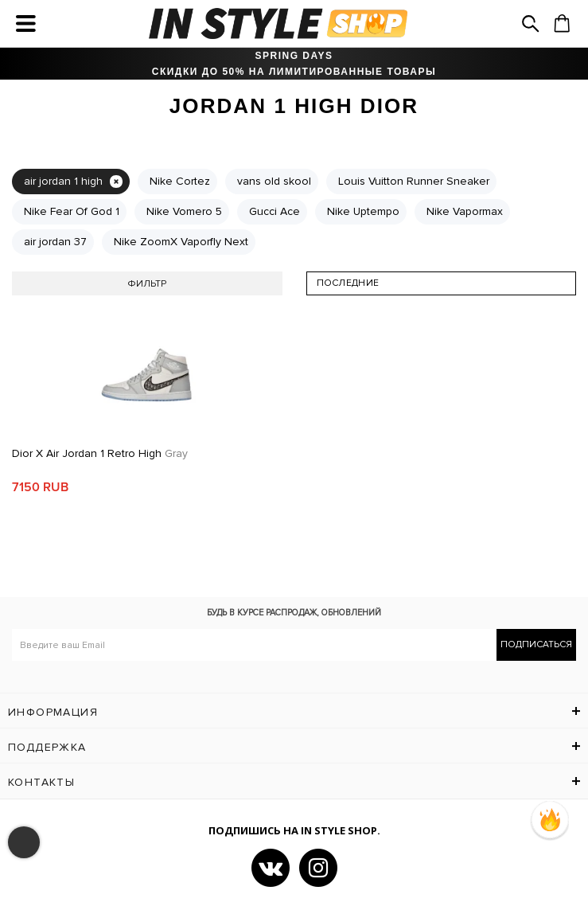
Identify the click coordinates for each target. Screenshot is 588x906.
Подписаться (536, 644)
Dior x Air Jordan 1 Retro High (100, 453)
